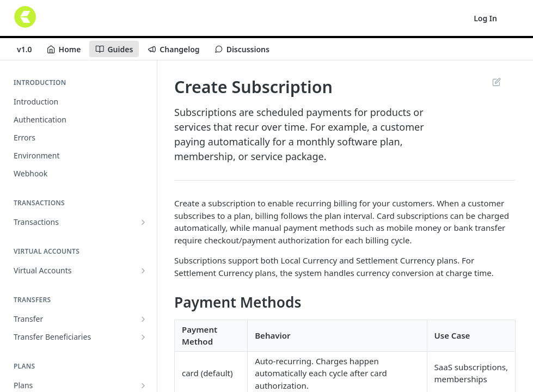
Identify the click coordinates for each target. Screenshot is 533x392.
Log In (485, 18)
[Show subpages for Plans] (143, 385)
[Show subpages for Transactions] (143, 222)
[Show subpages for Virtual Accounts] (143, 271)
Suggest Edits (496, 82)
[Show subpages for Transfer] (143, 319)
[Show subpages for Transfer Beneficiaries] (143, 337)
